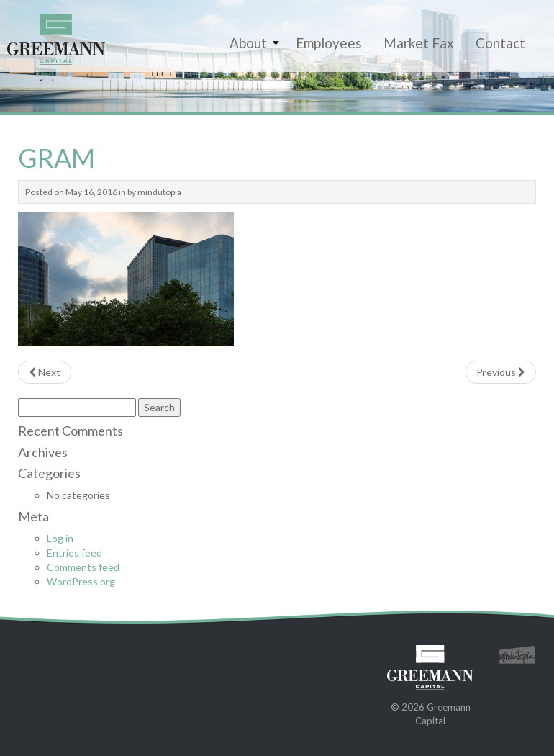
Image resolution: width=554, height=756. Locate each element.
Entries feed (74, 553)
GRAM (56, 158)
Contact (500, 43)
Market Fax (419, 43)
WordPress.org (81, 581)
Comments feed (83, 567)
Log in (60, 538)
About (248, 43)
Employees (329, 43)
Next (45, 372)
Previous (501, 372)
